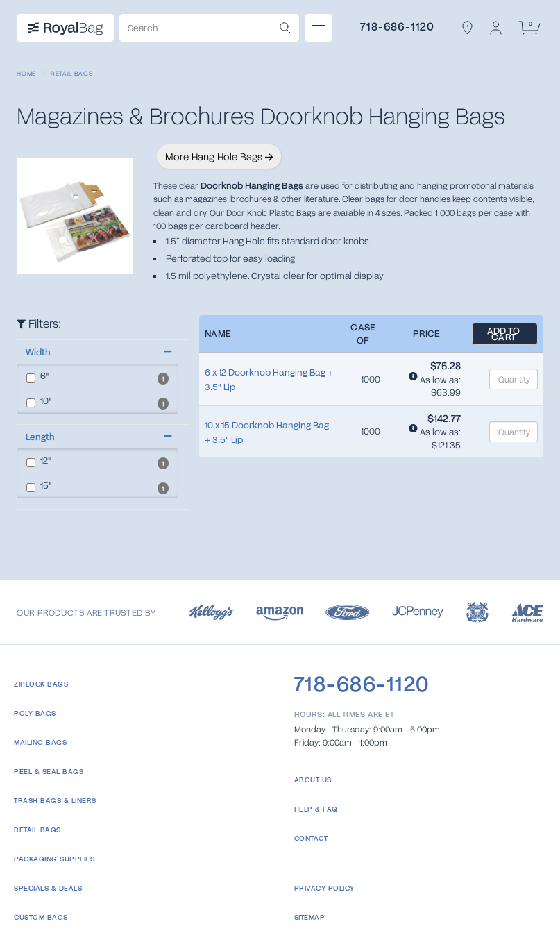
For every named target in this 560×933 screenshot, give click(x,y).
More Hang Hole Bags (219, 157)
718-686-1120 (397, 26)
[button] (97, 352)
